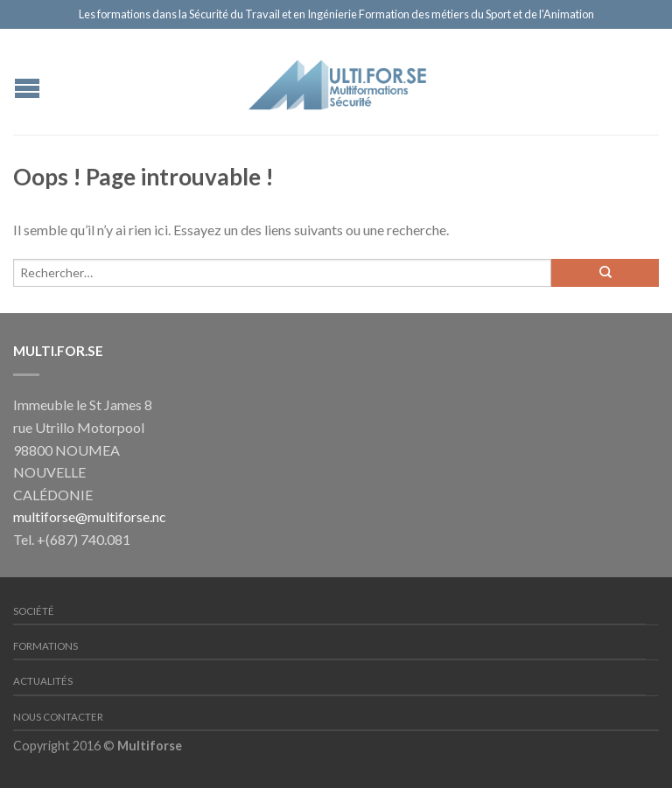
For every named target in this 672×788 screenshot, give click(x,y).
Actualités (43, 681)
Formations (45, 646)
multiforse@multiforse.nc (90, 516)
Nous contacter (58, 717)
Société (34, 611)
